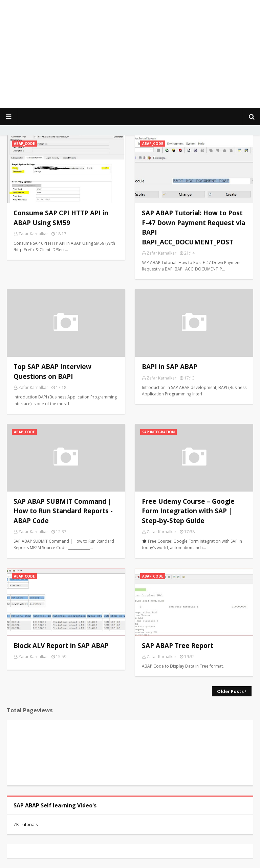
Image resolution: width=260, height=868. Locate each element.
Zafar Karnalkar (33, 234)
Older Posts (230, 691)
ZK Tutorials (26, 824)
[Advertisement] (130, 54)
